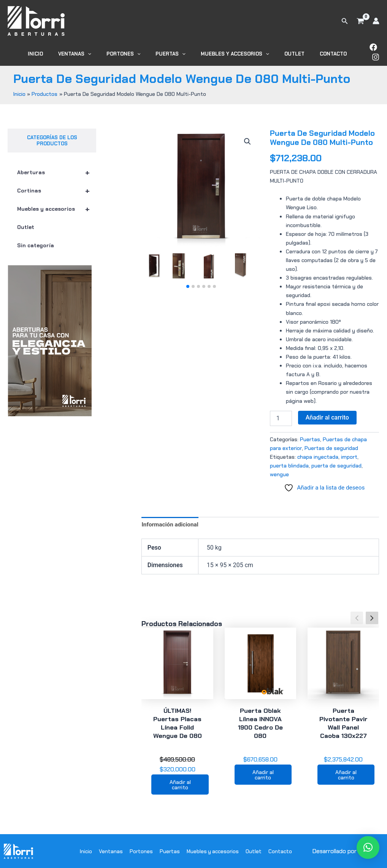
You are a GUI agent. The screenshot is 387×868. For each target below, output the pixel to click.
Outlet (290, 52)
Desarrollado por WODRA (345, 851)
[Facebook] (363, 50)
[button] (345, 21)
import (349, 453)
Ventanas (111, 851)
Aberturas (57, 169)
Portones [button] (135, 52)
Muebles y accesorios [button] (236, 52)
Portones (142, 851)
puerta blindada (289, 462)
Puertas (310, 436)
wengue (279, 471)
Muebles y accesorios (57, 205)
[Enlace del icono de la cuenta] (376, 21)
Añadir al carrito (327, 414)
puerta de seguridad (336, 462)
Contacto (324, 52)
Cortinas (57, 187)
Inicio (57, 52)
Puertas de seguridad (331, 444)
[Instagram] (376, 50)
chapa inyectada (318, 453)
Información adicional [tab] (171, 522)
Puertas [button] (177, 52)
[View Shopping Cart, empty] (360, 21)
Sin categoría (36, 242)
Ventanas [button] (91, 52)
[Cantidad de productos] (281, 415)
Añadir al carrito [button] (180, 783)
